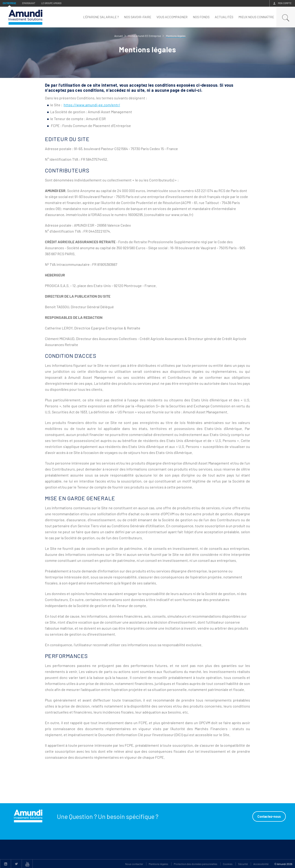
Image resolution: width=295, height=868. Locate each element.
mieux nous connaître (256, 17)
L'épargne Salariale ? (101, 17)
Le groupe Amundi (51, 3)
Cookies (228, 864)
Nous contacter (134, 864)
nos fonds (201, 17)
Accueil (119, 36)
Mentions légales (158, 864)
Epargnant (29, 3)
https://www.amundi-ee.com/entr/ (92, 105)
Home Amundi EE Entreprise (144, 36)
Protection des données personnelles (196, 864)
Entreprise (9, 3)
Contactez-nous (269, 816)
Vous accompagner (172, 17)
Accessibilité (261, 864)
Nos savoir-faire (138, 17)
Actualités (224, 17)
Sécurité (243, 864)
